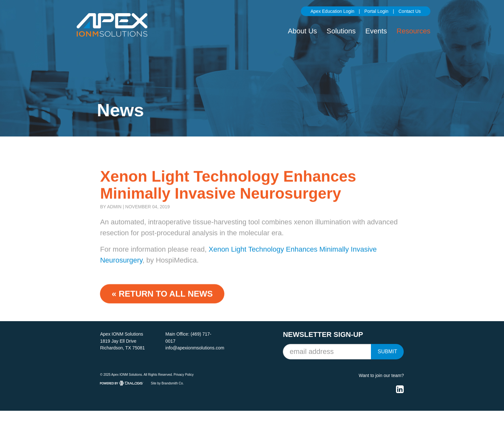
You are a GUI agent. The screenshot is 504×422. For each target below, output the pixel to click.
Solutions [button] (341, 31)
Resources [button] (414, 31)
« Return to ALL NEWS (162, 296)
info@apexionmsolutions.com (195, 348)
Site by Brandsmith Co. (167, 383)
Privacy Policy (184, 375)
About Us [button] (303, 31)
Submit (387, 352)
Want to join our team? (381, 375)
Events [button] (376, 31)
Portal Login (377, 11)
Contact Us (410, 11)
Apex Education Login (332, 11)
